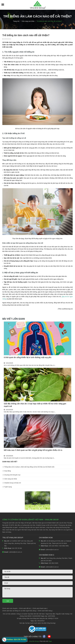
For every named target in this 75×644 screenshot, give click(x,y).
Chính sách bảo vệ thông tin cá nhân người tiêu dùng (20, 611)
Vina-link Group (34, 641)
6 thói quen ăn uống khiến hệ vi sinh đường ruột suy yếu (28, 357)
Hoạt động (7, 471)
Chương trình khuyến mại (11, 475)
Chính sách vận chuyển (10, 608)
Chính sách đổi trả (25, 608)
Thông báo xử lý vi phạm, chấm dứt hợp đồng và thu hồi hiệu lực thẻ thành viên (28, 467)
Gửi (8, 601)
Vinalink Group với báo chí (12, 483)
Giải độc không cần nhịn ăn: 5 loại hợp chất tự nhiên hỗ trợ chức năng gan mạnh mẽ (35, 405)
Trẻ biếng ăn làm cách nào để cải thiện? (26, 35)
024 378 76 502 (17, 548)
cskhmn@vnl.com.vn (52, 550)
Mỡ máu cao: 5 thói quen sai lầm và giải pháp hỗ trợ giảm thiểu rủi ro (33, 450)
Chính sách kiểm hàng (45, 611)
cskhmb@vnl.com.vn (16, 552)
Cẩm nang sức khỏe (10, 479)
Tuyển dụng (7, 487)
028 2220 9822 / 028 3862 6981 (59, 546)
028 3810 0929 (53, 563)
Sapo (50, 641)
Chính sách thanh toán (40, 608)
